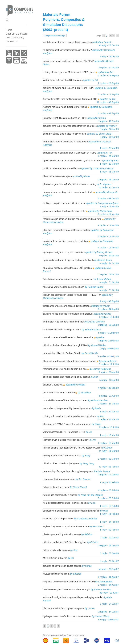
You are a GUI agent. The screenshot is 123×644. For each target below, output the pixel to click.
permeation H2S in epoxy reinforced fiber (63, 322)
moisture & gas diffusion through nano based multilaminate (72, 219)
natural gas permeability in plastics (60, 495)
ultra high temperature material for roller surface (67, 230)
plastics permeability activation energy (62, 534)
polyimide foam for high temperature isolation (65, 241)
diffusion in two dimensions (56, 550)
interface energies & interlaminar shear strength (67, 590)
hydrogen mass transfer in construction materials (67, 616)
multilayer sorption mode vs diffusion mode (64, 203)
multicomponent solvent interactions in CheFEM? (67, 50)
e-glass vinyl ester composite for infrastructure (66, 526)
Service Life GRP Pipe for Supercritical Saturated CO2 (70, 99)
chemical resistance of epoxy (57, 176)
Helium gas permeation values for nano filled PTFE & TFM (72, 295)
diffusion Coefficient (53, 385)
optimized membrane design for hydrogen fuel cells (68, 260)
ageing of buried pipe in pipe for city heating (65, 134)
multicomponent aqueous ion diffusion (62, 168)
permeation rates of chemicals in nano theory (65, 142)
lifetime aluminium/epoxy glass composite (64, 608)
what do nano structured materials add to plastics (67, 42)
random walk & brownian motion (59, 479)
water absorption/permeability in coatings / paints (67, 408)
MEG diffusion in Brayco (55, 558)
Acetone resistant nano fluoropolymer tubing (65, 107)
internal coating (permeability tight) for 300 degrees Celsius (72, 448)
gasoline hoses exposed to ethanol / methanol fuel (68, 314)
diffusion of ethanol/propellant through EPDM (65, 345)
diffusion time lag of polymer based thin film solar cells (70, 126)
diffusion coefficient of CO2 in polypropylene (65, 542)
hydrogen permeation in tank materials (62, 456)
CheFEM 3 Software (17, 34)
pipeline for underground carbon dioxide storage (67, 306)
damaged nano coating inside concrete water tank (68, 192)
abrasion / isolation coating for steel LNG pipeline (67, 268)
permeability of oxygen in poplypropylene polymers (68, 471)
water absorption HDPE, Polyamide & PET (64, 432)
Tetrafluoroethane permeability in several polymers (68, 279)
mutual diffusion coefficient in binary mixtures (65, 400)
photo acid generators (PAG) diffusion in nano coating (70, 184)
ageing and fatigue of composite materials (64, 252)
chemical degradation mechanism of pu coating (67, 377)
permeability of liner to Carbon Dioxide (62, 353)
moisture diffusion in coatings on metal (62, 330)
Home (9, 30)
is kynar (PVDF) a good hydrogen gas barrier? (66, 440)
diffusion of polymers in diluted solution (62, 566)
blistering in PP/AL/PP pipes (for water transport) (67, 424)
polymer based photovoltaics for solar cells (64, 211)
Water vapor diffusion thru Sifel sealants (63, 80)
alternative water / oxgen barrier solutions (64, 287)
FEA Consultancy (15, 38)
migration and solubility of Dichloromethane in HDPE (69, 582)
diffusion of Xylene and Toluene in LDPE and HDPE (69, 88)
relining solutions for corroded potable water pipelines (70, 416)
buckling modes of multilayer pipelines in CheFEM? (68, 61)
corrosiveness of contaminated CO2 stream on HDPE (70, 153)
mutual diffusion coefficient (56, 574)
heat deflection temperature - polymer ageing (66, 503)
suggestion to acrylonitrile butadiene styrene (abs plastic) (71, 511)
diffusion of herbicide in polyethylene (61, 463)
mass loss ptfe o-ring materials (58, 519)
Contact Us (12, 41)
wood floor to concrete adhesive (59, 393)
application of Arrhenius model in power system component (72, 161)
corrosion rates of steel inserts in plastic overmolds (68, 337)
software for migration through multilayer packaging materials (73, 597)
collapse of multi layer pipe (56, 487)
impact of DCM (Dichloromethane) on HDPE (65, 118)
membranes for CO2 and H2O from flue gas (65, 369)
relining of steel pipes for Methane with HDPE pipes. (69, 72)
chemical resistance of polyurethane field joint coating (70, 361)
